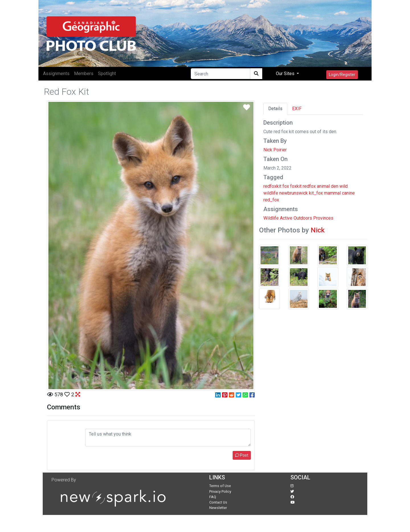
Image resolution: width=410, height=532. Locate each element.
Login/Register (342, 75)
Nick (318, 230)
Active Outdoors (296, 218)
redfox (309, 186)
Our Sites (286, 74)
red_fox (271, 200)
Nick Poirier (275, 150)
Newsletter (218, 508)
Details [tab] (275, 109)
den (335, 186)
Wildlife (271, 218)
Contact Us (218, 502)
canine (348, 193)
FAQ (213, 497)
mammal (332, 193)
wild (344, 186)
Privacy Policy (220, 491)
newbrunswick (294, 193)
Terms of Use (220, 486)
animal (323, 186)
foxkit (296, 186)
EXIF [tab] (297, 109)
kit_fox (316, 193)
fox (286, 186)
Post (242, 455)
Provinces (323, 218)
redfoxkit (272, 186)
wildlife (271, 193)
